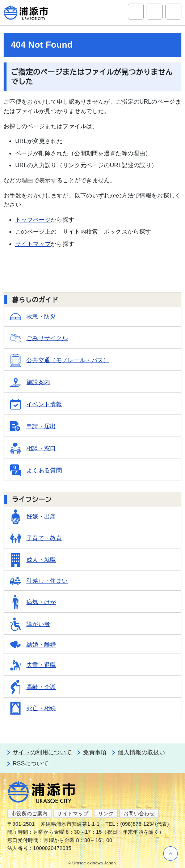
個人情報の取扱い (141, 752)
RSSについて (31, 763)
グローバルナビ (173, 12)
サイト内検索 (136, 12)
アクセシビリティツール (155, 12)
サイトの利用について (42, 752)
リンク (106, 813)
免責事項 (95, 752)
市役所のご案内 (29, 813)
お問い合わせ (139, 813)
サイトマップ (33, 244)
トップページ (33, 220)
